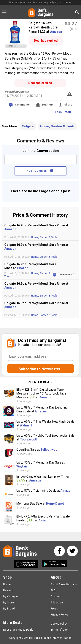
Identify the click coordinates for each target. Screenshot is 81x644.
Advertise (57, 603)
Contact (56, 597)
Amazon (56, 32)
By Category (11, 597)
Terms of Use (59, 630)
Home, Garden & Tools (57, 126)
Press (54, 609)
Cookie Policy (59, 624)
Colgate (28, 126)
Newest (8, 590)
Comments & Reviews (41, 141)
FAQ (53, 590)
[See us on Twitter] (72, 551)
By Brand (9, 609)
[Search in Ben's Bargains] (77, 12)
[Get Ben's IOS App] (28, 564)
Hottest (8, 584)
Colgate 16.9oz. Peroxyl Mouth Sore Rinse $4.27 (43, 27)
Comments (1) (66, 275)
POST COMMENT (40, 171)
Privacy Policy (60, 615)
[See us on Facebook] (59, 551)
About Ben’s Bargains (64, 584)
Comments (22, 105)
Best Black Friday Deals (18, 630)
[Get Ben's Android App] (54, 564)
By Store (9, 603)
